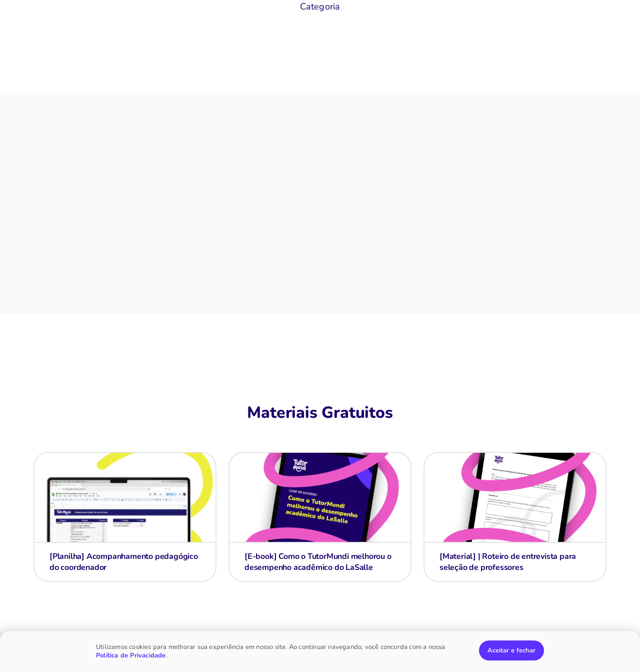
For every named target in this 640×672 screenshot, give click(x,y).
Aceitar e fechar (511, 650)
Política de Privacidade (131, 655)
